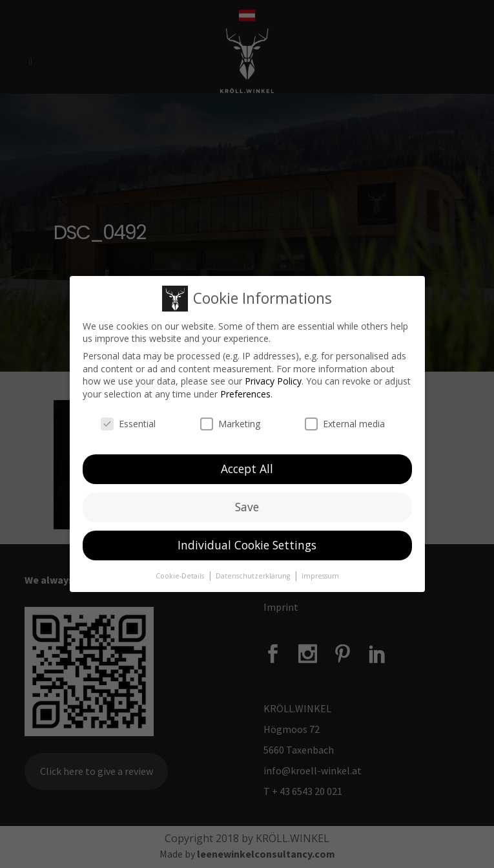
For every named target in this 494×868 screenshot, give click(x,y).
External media (345, 417)
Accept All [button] (247, 463)
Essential (128, 417)
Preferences (245, 387)
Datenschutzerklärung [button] (254, 569)
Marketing (230, 417)
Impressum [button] (320, 569)
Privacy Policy (273, 375)
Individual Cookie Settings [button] (247, 539)
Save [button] (247, 501)
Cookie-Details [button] (181, 569)
